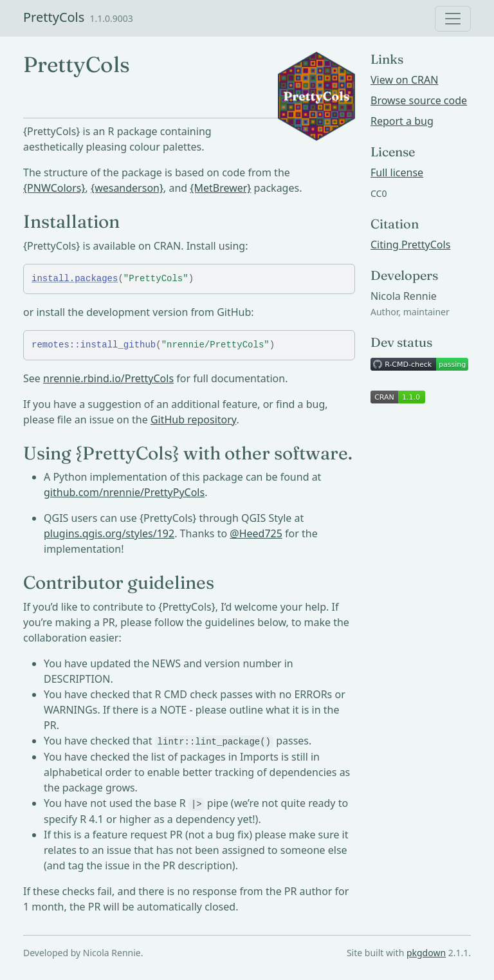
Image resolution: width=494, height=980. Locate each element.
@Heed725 (256, 533)
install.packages (75, 279)
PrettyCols (54, 17)
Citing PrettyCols (410, 245)
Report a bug (402, 121)
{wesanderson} (127, 188)
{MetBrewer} (220, 188)
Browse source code (419, 100)
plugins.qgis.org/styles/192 (109, 533)
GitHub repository (194, 420)
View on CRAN (404, 80)
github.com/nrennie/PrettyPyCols (124, 492)
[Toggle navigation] (453, 19)
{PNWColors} (54, 188)
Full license (397, 172)
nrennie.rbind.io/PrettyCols (108, 378)
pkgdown (426, 953)
